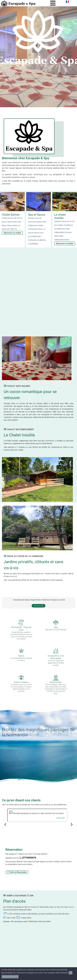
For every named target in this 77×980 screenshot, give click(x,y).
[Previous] (6, 825)
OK (71, 973)
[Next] (71, 825)
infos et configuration (10, 977)
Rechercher (38, 606)
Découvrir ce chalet (12, 233)
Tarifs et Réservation (17, 872)
